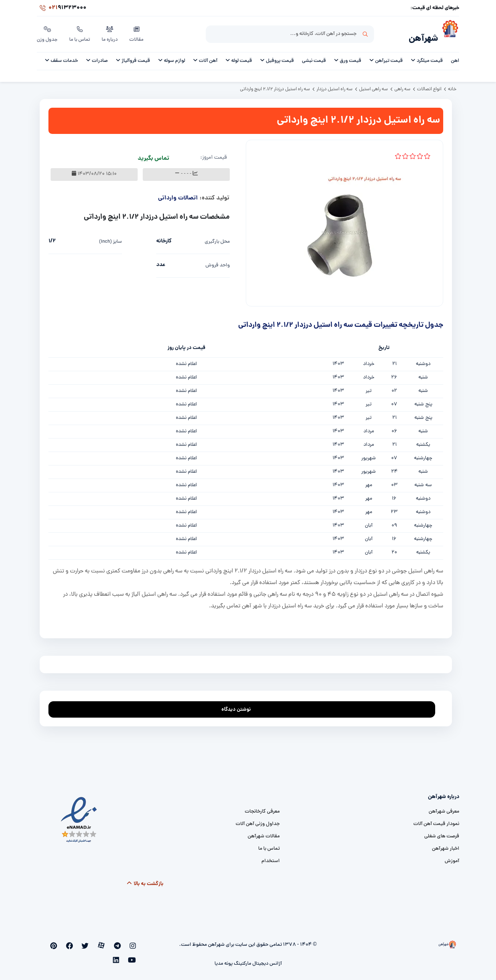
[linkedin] (51, 942)
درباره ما (111, 32)
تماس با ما (81, 32)
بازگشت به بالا (145, 880)
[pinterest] (74, 942)
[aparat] (110, 942)
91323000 (62, 9)
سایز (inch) (111, 238)
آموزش (452, 857)
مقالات (138, 32)
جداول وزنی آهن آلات (258, 820)
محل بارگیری (217, 238)
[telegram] (122, 942)
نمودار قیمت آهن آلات (436, 820)
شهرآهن (421, 35)
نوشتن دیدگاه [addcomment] (239, 704)
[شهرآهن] (449, 33)
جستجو (365, 33)
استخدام (271, 857)
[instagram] (134, 942)
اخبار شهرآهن (446, 845)
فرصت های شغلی (442, 832)
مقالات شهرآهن (264, 832)
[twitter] (98, 942)
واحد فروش (218, 261)
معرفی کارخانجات (262, 808)
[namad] (79, 816)
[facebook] (86, 942)
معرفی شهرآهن (444, 808)
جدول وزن (48, 32)
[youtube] (62, 942)
